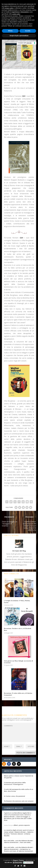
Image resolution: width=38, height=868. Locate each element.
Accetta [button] (28, 31)
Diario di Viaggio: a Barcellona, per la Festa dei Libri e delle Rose (18, 818)
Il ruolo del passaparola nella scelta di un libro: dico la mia (19, 790)
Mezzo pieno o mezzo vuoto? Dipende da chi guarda (19, 777)
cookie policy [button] (16, 14)
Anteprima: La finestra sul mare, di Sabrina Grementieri (18, 850)
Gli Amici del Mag (19, 551)
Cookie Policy (29, 862)
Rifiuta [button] (10, 31)
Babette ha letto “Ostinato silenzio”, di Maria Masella (19, 834)
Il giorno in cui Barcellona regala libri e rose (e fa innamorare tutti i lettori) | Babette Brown (18, 815)
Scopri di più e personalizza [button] (19, 36)
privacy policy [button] (9, 8)
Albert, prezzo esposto (22, 825)
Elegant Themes (18, 860)
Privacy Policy (18, 862)
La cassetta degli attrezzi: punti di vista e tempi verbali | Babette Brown (19, 831)
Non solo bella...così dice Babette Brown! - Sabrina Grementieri (19, 841)
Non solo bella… (26, 842)
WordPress (8, 862)
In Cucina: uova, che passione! (14, 796)
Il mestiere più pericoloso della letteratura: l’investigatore (15, 783)
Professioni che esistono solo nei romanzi (19, 801)
